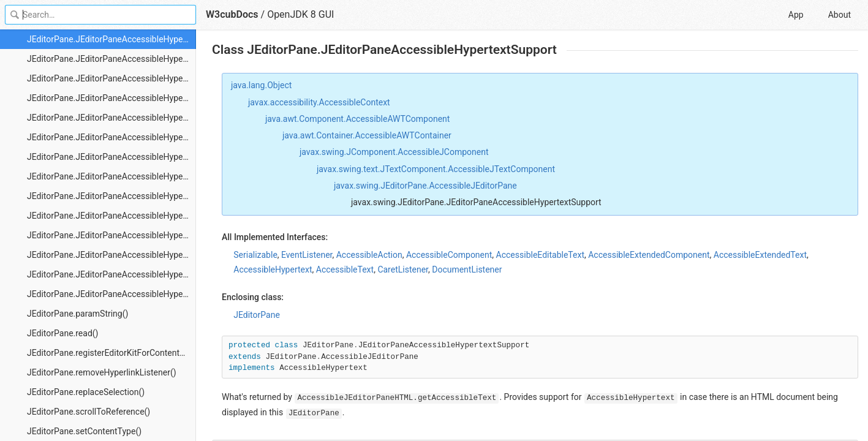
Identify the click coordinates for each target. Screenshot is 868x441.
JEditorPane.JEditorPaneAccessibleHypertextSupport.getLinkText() (111, 118)
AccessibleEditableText (540, 255)
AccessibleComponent (449, 255)
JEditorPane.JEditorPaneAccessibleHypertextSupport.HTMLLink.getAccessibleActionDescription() (111, 216)
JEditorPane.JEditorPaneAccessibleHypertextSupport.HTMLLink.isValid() (111, 294)
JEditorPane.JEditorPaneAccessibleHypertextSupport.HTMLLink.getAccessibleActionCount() (111, 196)
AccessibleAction (369, 255)
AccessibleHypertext (273, 269)
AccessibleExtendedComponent (649, 255)
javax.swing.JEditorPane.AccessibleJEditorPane (425, 186)
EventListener (307, 255)
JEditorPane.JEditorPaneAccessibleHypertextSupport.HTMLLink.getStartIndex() (111, 274)
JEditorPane (257, 315)
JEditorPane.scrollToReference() (89, 412)
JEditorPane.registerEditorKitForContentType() (111, 353)
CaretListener (403, 269)
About (840, 15)
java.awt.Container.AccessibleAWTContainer (367, 135)
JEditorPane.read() (62, 333)
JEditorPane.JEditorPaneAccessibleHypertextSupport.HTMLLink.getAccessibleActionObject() (111, 235)
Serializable (255, 255)
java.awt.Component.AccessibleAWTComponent (357, 119)
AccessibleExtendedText (760, 255)
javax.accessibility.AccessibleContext (319, 102)
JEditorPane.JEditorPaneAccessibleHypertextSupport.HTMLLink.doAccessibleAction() (111, 157)
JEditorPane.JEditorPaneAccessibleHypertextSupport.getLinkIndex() (111, 98)
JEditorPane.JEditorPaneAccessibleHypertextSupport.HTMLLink (111, 137)
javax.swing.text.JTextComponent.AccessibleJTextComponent (436, 169)
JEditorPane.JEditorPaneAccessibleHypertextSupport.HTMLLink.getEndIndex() (111, 255)
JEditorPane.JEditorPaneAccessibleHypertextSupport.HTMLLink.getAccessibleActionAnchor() (111, 176)
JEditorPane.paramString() (77, 314)
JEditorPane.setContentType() (84, 431)
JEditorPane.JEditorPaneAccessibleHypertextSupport (111, 39)
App (796, 15)
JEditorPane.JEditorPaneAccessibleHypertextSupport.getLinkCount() (111, 78)
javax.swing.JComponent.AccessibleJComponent (394, 152)
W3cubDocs (232, 14)
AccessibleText (345, 269)
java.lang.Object (261, 85)
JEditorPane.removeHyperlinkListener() (102, 372)
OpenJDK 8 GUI (300, 14)
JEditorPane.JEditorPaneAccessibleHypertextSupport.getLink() (111, 59)
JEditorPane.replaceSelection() (86, 392)
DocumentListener (467, 269)
